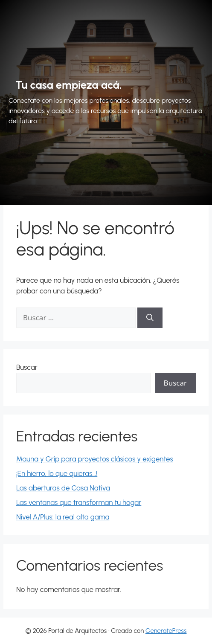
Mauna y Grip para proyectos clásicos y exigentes (95, 459)
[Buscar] (150, 318)
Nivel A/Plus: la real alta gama (63, 517)
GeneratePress (166, 631)
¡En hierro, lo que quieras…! (57, 473)
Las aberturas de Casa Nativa (63, 488)
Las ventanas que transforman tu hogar (79, 502)
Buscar (27, 367)
